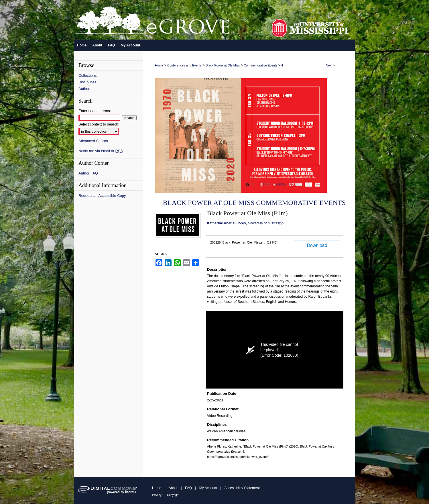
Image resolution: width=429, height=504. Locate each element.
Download (317, 245)
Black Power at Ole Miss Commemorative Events (254, 203)
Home (159, 65)
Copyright (173, 495)
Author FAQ (88, 173)
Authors (85, 89)
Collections (88, 75)
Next (329, 65)
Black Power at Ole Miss (223, 65)
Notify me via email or (101, 151)
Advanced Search (93, 141)
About (173, 488)
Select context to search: (99, 124)
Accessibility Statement (242, 488)
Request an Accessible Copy (102, 196)
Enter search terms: (95, 111)
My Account (208, 488)
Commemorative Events (260, 65)
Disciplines (87, 82)
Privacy (157, 495)
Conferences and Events (184, 65)
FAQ (188, 488)
